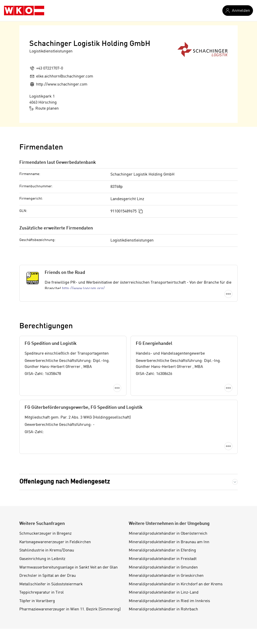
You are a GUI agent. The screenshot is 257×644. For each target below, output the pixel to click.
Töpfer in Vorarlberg (37, 601)
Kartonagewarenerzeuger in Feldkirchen (55, 542)
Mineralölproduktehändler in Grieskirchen (166, 576)
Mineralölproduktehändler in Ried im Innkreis (169, 601)
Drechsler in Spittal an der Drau (48, 576)
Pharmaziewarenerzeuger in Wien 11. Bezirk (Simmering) (70, 609)
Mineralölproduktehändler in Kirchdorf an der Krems (176, 584)
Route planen (44, 108)
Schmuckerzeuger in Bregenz (45, 534)
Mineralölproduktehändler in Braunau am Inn (169, 542)
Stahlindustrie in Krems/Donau (47, 550)
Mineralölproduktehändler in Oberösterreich (168, 534)
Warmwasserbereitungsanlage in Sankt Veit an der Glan (69, 568)
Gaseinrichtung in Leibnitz (42, 559)
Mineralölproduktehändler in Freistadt (163, 559)
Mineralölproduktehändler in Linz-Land (164, 593)
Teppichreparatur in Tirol (42, 593)
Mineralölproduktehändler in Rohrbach (163, 609)
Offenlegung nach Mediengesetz (65, 482)
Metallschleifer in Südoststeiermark (51, 584)
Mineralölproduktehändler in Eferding (162, 550)
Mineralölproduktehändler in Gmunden (163, 568)
